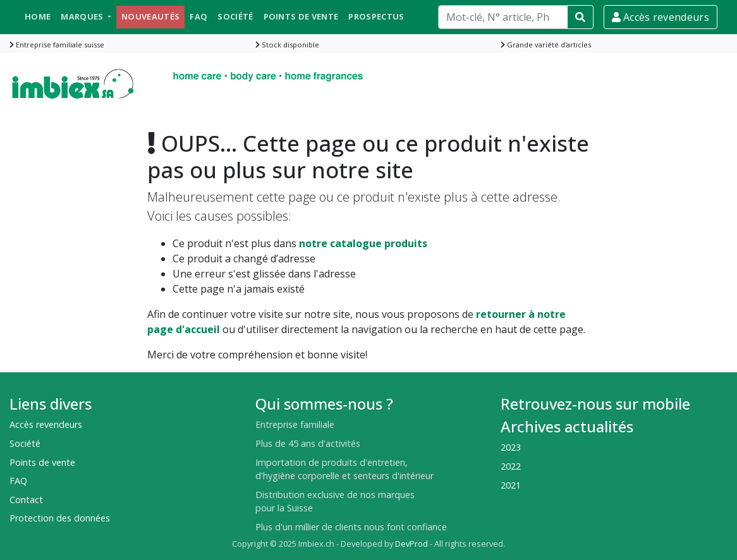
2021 (511, 485)
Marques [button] (83, 16)
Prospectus (376, 16)
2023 (511, 447)
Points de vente (301, 16)
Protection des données (60, 518)
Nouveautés (150, 16)
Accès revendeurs (661, 17)
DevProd (411, 544)
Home (38, 16)
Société (235, 16)
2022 (511, 466)
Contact (26, 500)
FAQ (198, 16)
